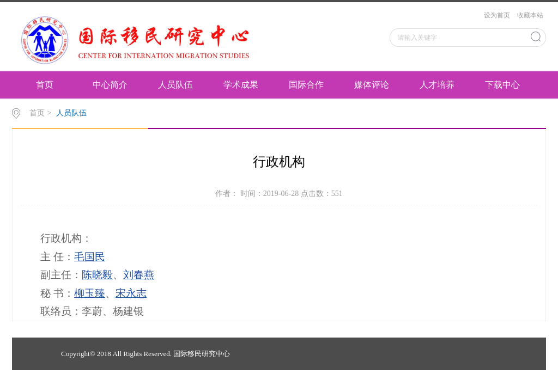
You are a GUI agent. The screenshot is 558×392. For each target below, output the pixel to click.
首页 (45, 85)
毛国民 (90, 257)
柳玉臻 (90, 293)
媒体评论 (372, 85)
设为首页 (497, 15)
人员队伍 (175, 85)
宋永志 (131, 293)
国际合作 (306, 85)
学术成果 (241, 85)
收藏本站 (530, 15)
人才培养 (437, 85)
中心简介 (110, 85)
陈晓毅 (97, 275)
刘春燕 (139, 275)
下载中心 (502, 85)
